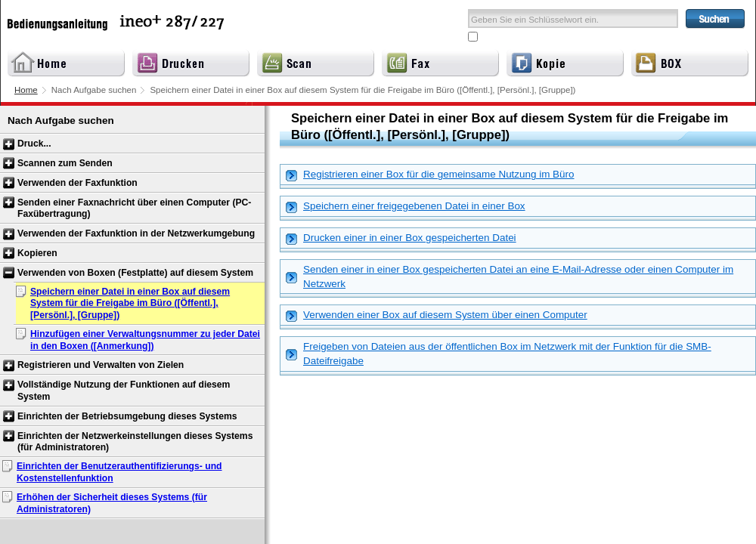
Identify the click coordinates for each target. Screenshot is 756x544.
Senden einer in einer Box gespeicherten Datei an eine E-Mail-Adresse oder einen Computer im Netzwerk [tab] (510, 277)
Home (26, 90)
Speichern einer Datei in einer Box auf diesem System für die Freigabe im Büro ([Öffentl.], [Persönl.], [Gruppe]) (130, 304)
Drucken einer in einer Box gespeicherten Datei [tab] (401, 239)
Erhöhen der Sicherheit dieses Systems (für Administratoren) (112, 503)
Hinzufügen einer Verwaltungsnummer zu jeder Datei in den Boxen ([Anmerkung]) (145, 340)
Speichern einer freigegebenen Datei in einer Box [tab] (406, 207)
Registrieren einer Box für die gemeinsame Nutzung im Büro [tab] (430, 175)
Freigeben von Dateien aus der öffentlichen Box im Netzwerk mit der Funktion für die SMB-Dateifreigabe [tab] (499, 354)
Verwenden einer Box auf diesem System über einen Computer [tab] (437, 316)
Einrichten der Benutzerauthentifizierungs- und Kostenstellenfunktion (119, 472)
